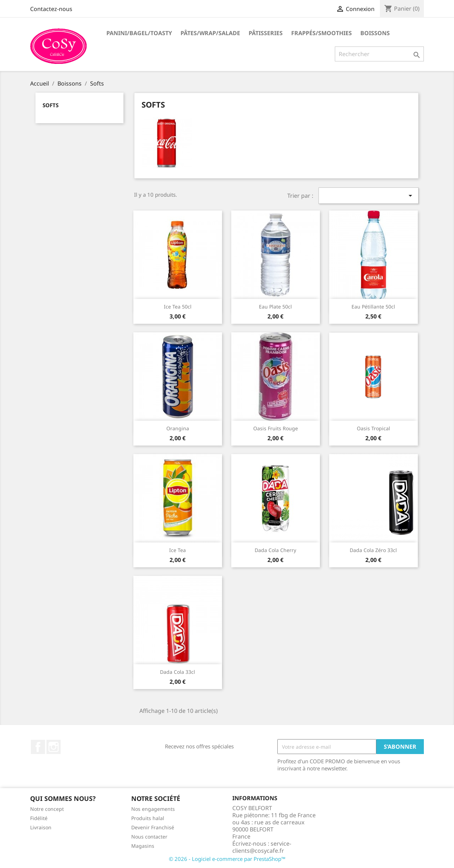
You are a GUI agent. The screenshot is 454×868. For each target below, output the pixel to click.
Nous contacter (149, 837)
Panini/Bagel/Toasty (139, 33)
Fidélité (39, 818)
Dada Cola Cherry (275, 550)
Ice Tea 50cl (178, 307)
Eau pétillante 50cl (373, 307)
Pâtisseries (266, 33)
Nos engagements (153, 809)
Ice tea (178, 550)
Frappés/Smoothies (322, 33)
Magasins (143, 846)
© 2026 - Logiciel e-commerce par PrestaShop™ (227, 859)
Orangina (178, 428)
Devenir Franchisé (153, 827)
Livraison (41, 827)
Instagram (54, 747)
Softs (51, 105)
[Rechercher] (379, 54)
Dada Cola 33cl (178, 672)
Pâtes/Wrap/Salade (210, 33)
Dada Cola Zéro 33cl (373, 550)
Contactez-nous (51, 9)
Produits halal (148, 818)
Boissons (375, 33)
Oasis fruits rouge (276, 428)
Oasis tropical (373, 428)
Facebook (38, 747)
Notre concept (47, 809)
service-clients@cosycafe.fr (262, 847)
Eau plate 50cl (275, 307)
